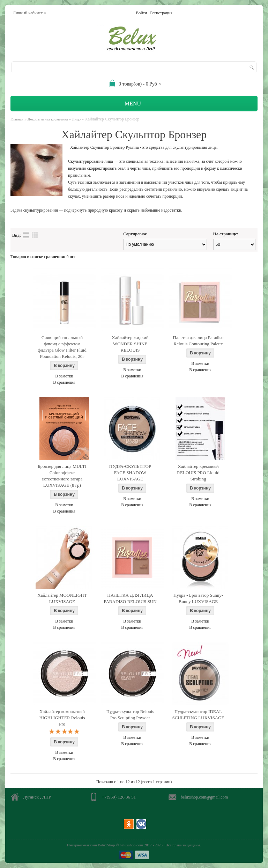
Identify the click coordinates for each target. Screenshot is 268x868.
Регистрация (161, 13)
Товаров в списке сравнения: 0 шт (43, 257)
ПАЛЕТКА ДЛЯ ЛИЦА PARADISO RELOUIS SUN (130, 598)
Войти (141, 13)
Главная (17, 119)
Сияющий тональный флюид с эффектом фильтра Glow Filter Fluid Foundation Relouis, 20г (62, 347)
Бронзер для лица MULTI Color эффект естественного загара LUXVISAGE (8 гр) (62, 476)
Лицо (76, 119)
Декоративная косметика (48, 119)
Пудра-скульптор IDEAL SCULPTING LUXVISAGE (198, 715)
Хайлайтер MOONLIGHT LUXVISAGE (62, 598)
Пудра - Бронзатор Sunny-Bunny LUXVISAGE (198, 598)
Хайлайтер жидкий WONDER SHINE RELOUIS (130, 344)
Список (26, 235)
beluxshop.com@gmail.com (204, 797)
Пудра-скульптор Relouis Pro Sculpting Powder (130, 715)
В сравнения (64, 382)
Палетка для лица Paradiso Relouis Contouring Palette (198, 341)
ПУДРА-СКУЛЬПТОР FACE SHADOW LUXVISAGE (130, 473)
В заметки (64, 376)
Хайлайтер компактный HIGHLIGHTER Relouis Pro (62, 718)
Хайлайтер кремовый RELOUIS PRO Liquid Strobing (198, 473)
